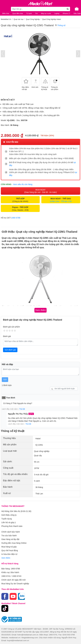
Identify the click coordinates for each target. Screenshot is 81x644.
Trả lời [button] (22, 409)
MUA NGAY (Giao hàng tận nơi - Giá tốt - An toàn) (40, 191)
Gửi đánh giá (10, 350)
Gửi (5, 379)
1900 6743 (17, 576)
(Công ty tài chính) (20, 200)
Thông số (60, 25)
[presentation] (3, 54)
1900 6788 (16, 218)
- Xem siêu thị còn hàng (22, 184)
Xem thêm (6, 558)
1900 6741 (6, 576)
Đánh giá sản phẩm (11, 327)
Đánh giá (7, 336)
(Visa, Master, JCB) (20, 209)
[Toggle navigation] (3, 9)
